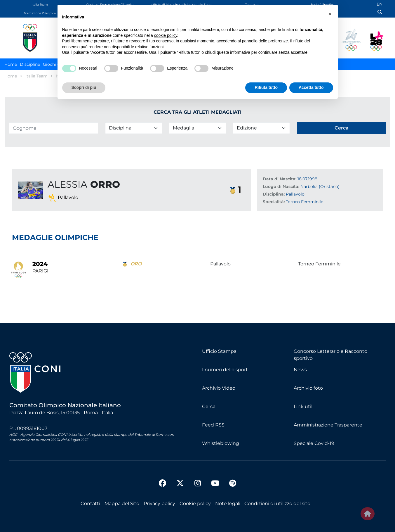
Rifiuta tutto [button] (266, 87)
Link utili (304, 406)
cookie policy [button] (166, 35)
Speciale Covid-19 (314, 443)
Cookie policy (195, 503)
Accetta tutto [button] (311, 87)
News (300, 370)
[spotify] (233, 484)
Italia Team (40, 5)
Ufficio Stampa (219, 351)
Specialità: (274, 202)
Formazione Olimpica (40, 13)
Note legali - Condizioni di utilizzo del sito (263, 503)
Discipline (30, 64)
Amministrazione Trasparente (328, 425)
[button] (330, 14)
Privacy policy (159, 503)
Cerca (209, 406)
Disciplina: (274, 194)
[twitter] (180, 479)
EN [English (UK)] (380, 4)
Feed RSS (213, 425)
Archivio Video (219, 388)
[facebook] (163, 484)
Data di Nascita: (280, 179)
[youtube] (215, 484)
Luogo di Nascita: (281, 186)
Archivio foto (308, 388)
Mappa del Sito (122, 503)
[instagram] (198, 484)
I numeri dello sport (225, 370)
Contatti (90, 503)
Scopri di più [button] (84, 87)
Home (11, 64)
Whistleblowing (221, 443)
